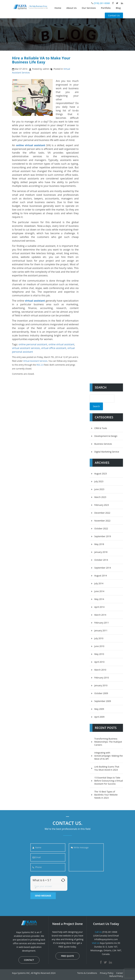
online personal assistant (33, 344)
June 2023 (99, 489)
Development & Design (106, 436)
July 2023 (99, 481)
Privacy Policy (107, 973)
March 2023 (100, 497)
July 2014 (99, 583)
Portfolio (106, 8)
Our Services (89, 8)
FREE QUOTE (67, 956)
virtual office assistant (54, 348)
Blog (118, 8)
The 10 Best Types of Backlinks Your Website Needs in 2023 (106, 795)
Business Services (103, 444)
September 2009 (103, 701)
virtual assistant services (26, 348)
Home (58, 8)
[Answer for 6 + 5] (49, 886)
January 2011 (101, 630)
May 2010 (99, 654)
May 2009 (99, 709)
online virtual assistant (61, 344)
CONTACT (29, 960)
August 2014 (101, 576)
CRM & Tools (101, 428)
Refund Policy (116, 976)
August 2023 (101, 474)
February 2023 (102, 505)
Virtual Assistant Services (35, 361)
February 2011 (102, 623)
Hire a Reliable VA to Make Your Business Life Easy (41, 60)
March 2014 (100, 615)
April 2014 (99, 607)
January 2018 (101, 552)
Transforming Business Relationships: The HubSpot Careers (108, 742)
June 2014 (99, 591)
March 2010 (100, 670)
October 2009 (101, 693)
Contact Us (114, 15)
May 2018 (99, 544)
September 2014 (103, 568)
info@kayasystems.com (106, 939)
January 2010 (101, 685)
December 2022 (102, 513)
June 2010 (99, 646)
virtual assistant (35, 301)
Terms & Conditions (87, 973)
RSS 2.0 (40, 365)
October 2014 (101, 560)
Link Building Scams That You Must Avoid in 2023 (107, 768)
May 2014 (99, 599)
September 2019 (103, 536)
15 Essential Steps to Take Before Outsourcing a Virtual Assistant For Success (109, 781)
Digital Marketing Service (107, 452)
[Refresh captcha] (63, 880)
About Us (72, 8)
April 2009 (99, 717)
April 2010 (99, 662)
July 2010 (99, 638)
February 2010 (102, 678)
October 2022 (101, 528)
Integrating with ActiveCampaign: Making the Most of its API (108, 756)
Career (120, 973)
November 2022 (102, 521)
